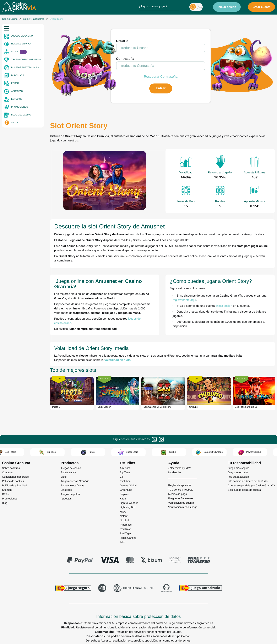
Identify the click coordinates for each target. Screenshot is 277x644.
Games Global (128, 486)
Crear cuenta (261, 7)
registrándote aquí (184, 300)
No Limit (125, 520)
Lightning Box (128, 507)
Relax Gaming (128, 538)
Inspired (124, 494)
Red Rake (126, 529)
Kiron (123, 499)
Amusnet (125, 468)
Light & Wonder (129, 503)
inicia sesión (224, 306)
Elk (122, 477)
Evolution (125, 481)
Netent (124, 516)
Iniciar (227, 7)
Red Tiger (126, 534)
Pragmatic (126, 525)
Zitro (122, 542)
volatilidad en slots (118, 360)
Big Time (125, 472)
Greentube (126, 490)
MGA (123, 512)
